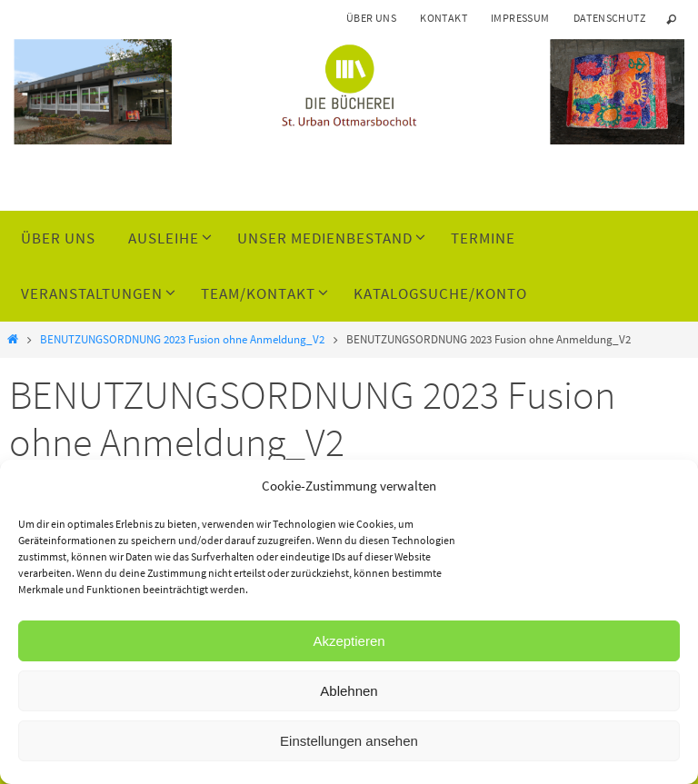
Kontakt (444, 18)
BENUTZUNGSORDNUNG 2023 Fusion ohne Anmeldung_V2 (182, 339)
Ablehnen (349, 691)
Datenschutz (609, 18)
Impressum (520, 18)
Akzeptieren (349, 641)
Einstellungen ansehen (349, 741)
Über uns (371, 18)
